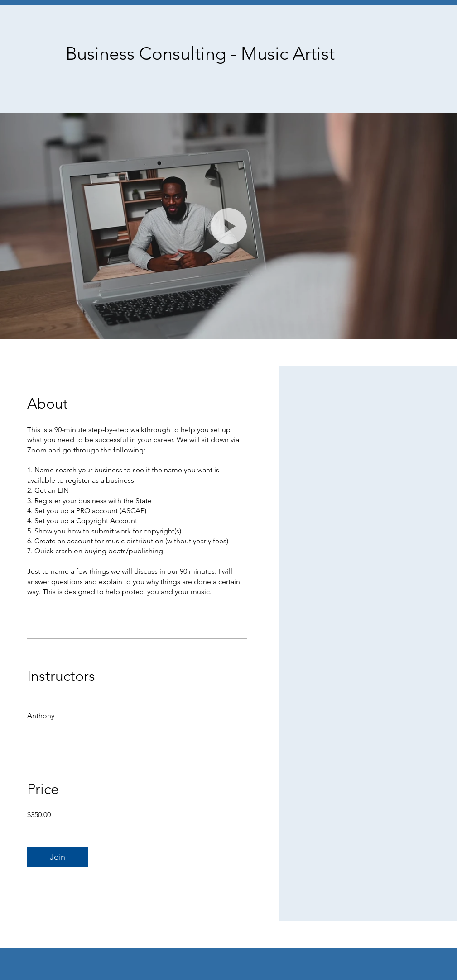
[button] (229, 226)
